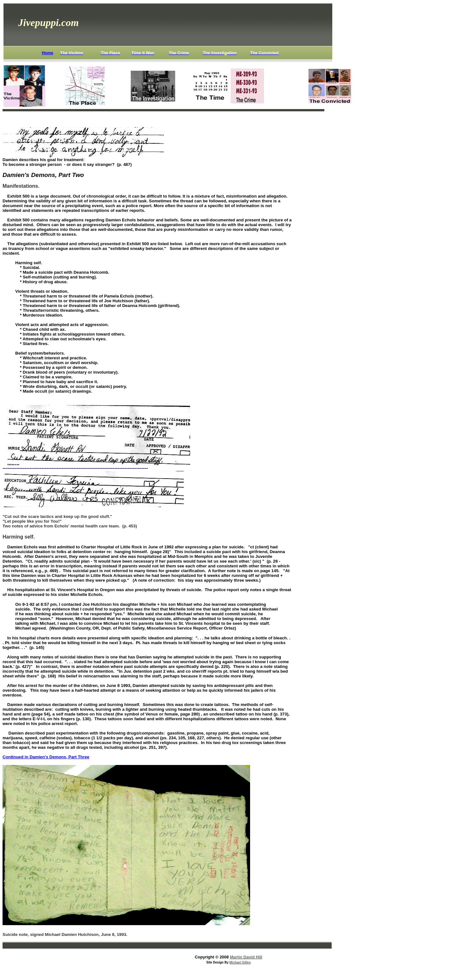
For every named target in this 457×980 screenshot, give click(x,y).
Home (48, 53)
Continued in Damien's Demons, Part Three (46, 757)
